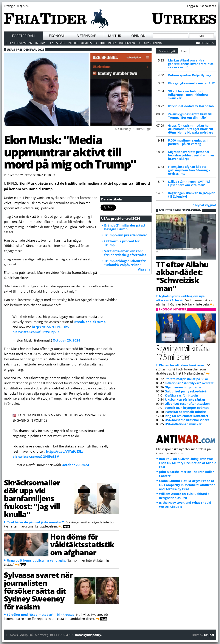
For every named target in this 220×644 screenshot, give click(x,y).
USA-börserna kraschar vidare (187, 420)
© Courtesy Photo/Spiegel (133, 129)
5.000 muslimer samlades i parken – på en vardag (188, 142)
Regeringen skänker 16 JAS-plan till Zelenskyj (192, 195)
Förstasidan (23, 36)
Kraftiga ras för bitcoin (181, 395)
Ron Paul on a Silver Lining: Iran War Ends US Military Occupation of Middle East (188, 463)
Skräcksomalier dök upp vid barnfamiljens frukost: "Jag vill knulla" (32, 498)
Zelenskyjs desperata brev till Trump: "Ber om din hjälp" (190, 116)
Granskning (153, 43)
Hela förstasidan (19, 43)
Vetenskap (87, 36)
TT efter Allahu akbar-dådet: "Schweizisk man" (182, 276)
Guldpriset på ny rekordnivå (186, 391)
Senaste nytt (168, 50)
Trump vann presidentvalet (126, 235)
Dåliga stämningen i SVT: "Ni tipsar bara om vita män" (189, 183)
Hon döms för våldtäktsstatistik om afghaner (82, 545)
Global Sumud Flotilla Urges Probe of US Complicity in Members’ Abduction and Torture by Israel (187, 485)
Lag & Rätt (58, 43)
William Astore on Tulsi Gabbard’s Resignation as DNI (184, 496)
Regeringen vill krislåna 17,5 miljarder (183, 352)
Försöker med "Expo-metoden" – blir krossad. (41, 615)
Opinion (138, 36)
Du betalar (127, 43)
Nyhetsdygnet (206, 205)
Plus (184, 51)
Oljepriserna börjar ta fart (184, 387)
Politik (100, 43)
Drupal (209, 635)
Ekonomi (57, 36)
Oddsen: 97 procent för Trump (122, 243)
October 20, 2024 (67, 340)
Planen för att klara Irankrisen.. (182, 365)
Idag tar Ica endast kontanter (187, 416)
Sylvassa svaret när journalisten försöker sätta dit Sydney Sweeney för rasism (38, 591)
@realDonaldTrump (90, 322)
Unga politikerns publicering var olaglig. (36, 560)
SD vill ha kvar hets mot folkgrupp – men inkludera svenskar (188, 95)
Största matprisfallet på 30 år (186, 379)
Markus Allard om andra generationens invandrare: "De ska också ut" (191, 64)
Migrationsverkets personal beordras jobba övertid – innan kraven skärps (191, 155)
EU (139, 43)
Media (112, 43)
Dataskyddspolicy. (88, 635)
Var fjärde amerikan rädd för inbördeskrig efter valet (125, 253)
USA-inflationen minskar (183, 424)
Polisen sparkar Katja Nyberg (190, 75)
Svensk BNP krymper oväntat (187, 408)
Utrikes (86, 43)
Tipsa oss (207, 43)
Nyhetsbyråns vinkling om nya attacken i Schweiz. (180, 298)
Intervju (41, 43)
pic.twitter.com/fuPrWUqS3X (36, 332)
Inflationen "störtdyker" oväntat (189, 383)
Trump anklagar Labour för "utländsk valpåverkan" (125, 263)
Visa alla (144, 269)
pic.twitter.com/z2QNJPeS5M (36, 457)
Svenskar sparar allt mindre (185, 412)
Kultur (115, 36)
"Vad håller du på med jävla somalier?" (36, 522)
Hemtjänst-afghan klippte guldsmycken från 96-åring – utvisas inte (189, 170)
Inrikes (73, 43)
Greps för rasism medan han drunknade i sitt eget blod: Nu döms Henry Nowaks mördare (191, 129)
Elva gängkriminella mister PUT (191, 83)
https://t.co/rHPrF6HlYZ (51, 327)
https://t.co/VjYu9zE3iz (64, 451)
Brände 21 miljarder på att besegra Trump (125, 227)
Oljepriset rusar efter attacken (187, 404)
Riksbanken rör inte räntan (185, 399)
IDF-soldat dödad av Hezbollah (191, 106)
